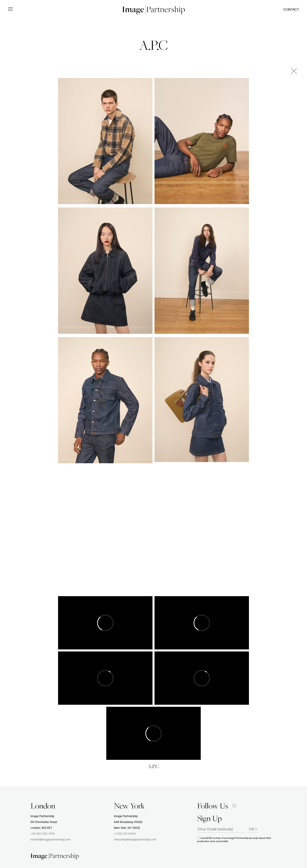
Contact (291, 10)
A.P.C (154, 47)
